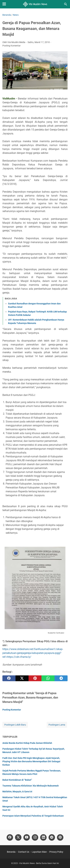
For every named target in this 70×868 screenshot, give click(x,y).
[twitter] (22, 678)
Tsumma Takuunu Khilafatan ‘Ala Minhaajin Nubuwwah (31, 786)
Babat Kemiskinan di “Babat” (17, 780)
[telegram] (61, 678)
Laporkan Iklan (39, 852)
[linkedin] (43, 837)
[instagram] (35, 837)
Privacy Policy (56, 852)
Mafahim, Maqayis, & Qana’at (17, 792)
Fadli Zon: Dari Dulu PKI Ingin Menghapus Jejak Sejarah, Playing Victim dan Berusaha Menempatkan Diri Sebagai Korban (31, 761)
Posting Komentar (12, 46)
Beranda (11, 852)
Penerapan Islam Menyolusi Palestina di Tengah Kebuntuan (33, 816)
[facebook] (9, 678)
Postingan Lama (57, 725)
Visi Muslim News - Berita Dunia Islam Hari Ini (39, 863)
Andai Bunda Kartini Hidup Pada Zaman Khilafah (27, 743)
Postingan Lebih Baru (15, 725)
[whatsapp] (48, 678)
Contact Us (24, 852)
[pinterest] (35, 678)
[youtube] (27, 837)
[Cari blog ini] (66, 4)
